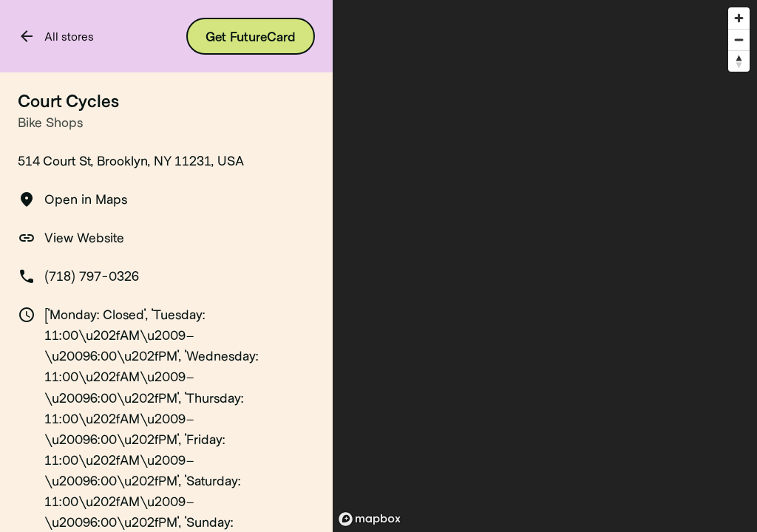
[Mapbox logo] (370, 519)
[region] (545, 266)
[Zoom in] (739, 18)
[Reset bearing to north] (739, 61)
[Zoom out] (739, 40)
